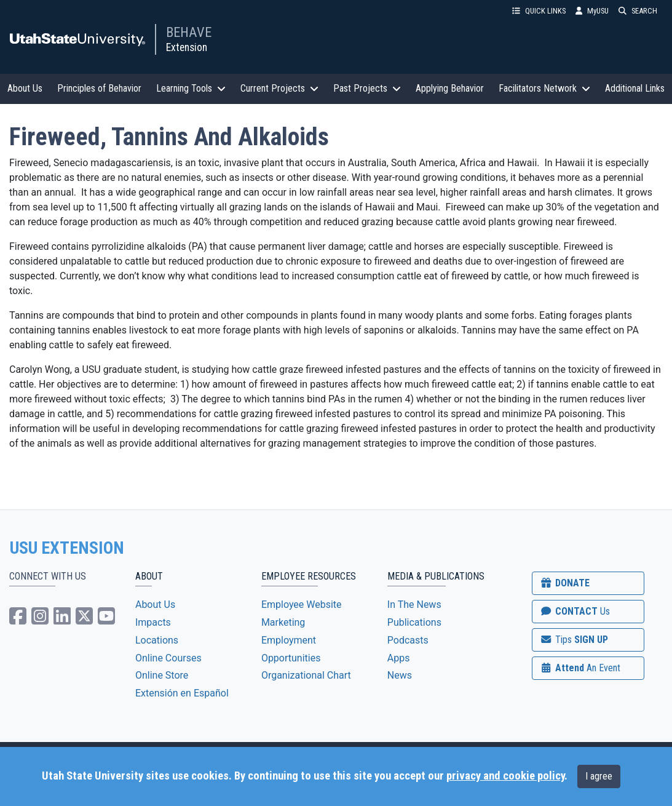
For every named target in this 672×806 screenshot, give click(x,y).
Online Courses (168, 658)
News (400, 675)
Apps (399, 658)
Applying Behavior (450, 88)
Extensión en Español (182, 693)
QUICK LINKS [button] (539, 11)
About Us (25, 88)
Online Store (162, 675)
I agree (599, 776)
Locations (157, 640)
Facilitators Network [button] (544, 88)
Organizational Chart (306, 675)
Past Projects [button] (367, 88)
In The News (414, 604)
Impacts (153, 622)
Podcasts (408, 640)
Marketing (283, 622)
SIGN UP (574, 640)
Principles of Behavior (99, 88)
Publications (414, 622)
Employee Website (302, 604)
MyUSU (592, 11)
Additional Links (635, 88)
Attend (580, 668)
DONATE (564, 583)
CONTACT (575, 611)
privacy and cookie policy (505, 776)
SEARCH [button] (638, 11)
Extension (187, 47)
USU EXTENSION (67, 548)
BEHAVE (189, 32)
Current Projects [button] (279, 88)
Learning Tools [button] (191, 88)
